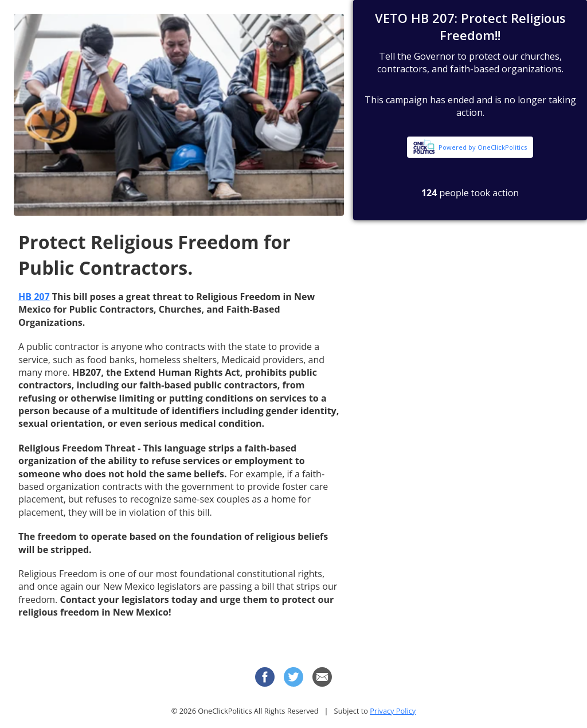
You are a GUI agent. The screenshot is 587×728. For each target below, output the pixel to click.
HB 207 (34, 297)
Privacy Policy (393, 711)
